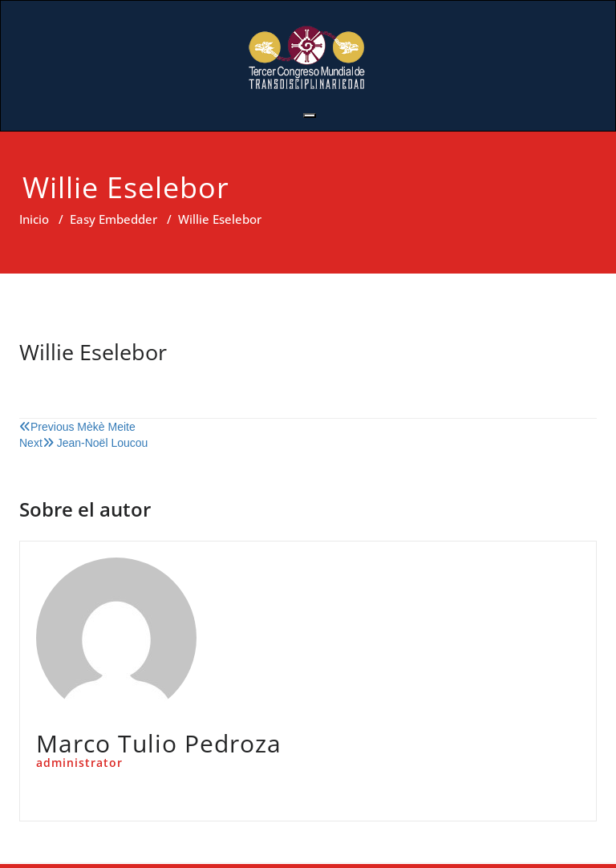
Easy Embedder (113, 219)
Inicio (34, 219)
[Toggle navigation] (310, 116)
